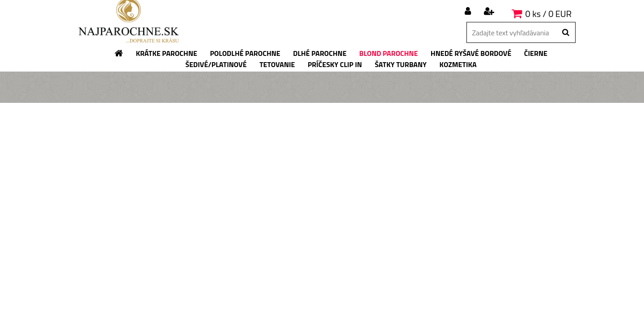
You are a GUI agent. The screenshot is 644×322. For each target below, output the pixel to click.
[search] (566, 33)
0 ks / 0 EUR (549, 14)
